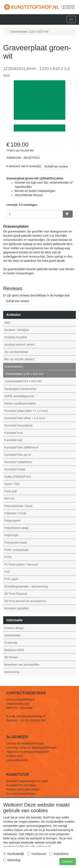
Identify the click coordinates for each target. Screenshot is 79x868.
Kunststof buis (13, 433)
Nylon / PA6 (12, 484)
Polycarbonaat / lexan (18, 506)
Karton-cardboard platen (20, 403)
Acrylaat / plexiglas (17, 330)
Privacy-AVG (15, 756)
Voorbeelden (13, 635)
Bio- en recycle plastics (19, 359)
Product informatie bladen (23, 789)
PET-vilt (9, 499)
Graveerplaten (14, 366)
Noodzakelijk (14, 854)
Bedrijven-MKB (14, 650)
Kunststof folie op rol (18, 455)
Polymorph (11, 535)
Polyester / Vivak (15, 513)
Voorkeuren (37, 854)
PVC (7, 572)
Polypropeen (13, 521)
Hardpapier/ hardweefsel (20, 389)
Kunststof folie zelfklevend (21, 447)
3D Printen (11, 657)
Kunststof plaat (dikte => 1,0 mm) (26, 411)
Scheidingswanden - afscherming (26, 586)
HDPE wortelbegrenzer (19, 396)
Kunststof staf (13, 440)
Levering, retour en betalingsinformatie (31, 748)
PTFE (8, 557)
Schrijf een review (56, 166)
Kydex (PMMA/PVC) (18, 477)
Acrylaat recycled (15, 337)
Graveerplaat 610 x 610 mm (24, 381)
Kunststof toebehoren (18, 462)
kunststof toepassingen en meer (27, 781)
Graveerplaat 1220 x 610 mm (24, 374)
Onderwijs (11, 643)
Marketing (12, 860)
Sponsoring (12, 672)
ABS (7, 323)
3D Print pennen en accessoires (25, 601)
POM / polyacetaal (16, 550)
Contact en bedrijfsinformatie (25, 743)
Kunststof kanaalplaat (18, 425)
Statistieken (59, 854)
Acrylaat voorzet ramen (19, 345)
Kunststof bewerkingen (21, 794)
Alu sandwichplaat (16, 352)
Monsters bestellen (17, 608)
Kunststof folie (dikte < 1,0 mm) (25, 418)
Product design (14, 628)
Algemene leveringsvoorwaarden (28, 752)
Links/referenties (17, 760)
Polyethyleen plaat (16, 528)
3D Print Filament (16, 594)
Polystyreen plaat (15, 542)
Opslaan (68, 862)
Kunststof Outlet (15, 469)
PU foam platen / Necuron (21, 564)
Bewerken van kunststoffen (22, 665)
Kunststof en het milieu (21, 785)
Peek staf (10, 491)
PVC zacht (11, 579)
